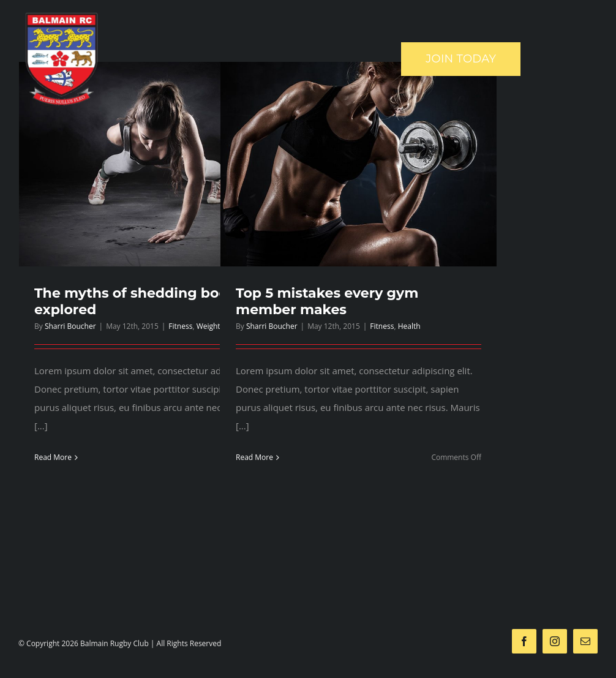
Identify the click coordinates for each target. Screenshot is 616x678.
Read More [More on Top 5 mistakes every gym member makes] (254, 457)
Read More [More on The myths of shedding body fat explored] (53, 457)
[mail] (585, 641)
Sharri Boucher (70, 326)
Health (409, 326)
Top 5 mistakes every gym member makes (327, 301)
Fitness (180, 326)
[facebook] (524, 641)
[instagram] (555, 641)
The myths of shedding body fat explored (147, 301)
